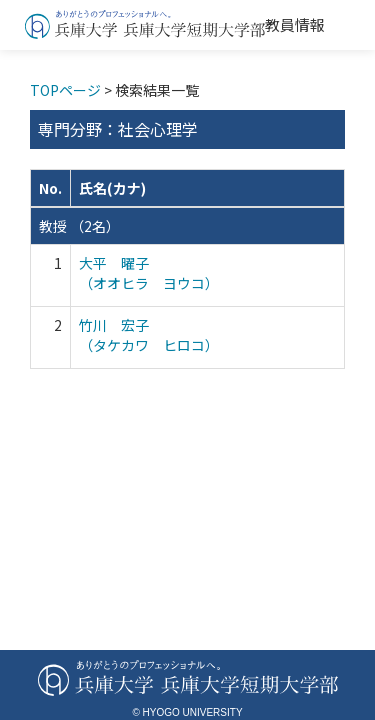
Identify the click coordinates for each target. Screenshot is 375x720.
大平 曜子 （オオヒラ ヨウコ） (149, 273)
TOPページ (65, 90)
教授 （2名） (79, 226)
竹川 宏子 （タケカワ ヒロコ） (149, 335)
